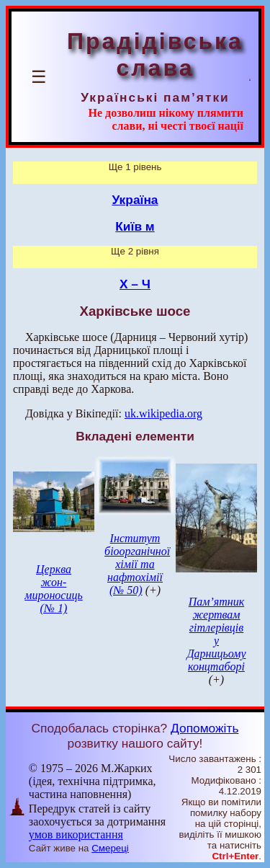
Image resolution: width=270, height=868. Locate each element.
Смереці (110, 848)
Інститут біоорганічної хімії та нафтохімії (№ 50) (137, 564)
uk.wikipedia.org (163, 413)
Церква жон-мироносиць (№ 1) (54, 589)
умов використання (76, 834)
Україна (135, 200)
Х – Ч (135, 284)
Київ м (135, 226)
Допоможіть (204, 728)
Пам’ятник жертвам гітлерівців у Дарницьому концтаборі (216, 634)
